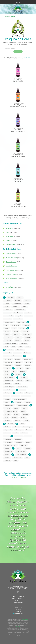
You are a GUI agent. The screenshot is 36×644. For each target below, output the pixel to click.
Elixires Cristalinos (11, 244)
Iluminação (24, 378)
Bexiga (7, 328)
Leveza (23, 390)
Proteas (8, 240)
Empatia (17, 359)
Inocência (20, 381)
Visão (27, 458)
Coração (27, 341)
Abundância (8, 301)
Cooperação (8, 341)
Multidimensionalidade (20, 399)
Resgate (7, 433)
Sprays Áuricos (10, 287)
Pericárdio (7, 415)
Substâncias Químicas (10, 445)
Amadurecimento (20, 310)
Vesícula (7, 458)
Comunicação (27, 334)
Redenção (16, 427)
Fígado (7, 375)
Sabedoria (18, 436)
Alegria (24, 307)
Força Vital (22, 371)
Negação (18, 402)
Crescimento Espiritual (11, 344)
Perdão (23, 411)
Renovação (19, 430)
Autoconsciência (9, 322)
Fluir (28, 368)
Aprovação (8, 319)
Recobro (7, 427)
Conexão (18, 338)
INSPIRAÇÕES (18, 609)
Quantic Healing (18, 601)
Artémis (8, 232)
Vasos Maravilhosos (12, 278)
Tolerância (27, 448)
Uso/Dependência (21, 455)
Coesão (7, 334)
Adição (27, 304)
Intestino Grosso (22, 387)
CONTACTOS (18, 611)
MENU (18, 2)
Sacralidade (8, 439)
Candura (7, 331)
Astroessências (10, 254)
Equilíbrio (19, 362)
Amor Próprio (18, 313)
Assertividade (18, 319)
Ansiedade (28, 316)
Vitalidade (7, 461)
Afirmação (16, 307)
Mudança (7, 399)
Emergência (8, 359)
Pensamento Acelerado (11, 411)
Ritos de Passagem (11, 266)
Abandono (11, 298)
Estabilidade (8, 365)
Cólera (28, 347)
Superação (23, 445)
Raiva (22, 424)
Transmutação (8, 451)
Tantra (19, 448)
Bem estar (26, 325)
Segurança (18, 439)
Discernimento (17, 356)
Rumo (6, 436)
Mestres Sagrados (11, 262)
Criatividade (24, 344)
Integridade (8, 384)
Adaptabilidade (17, 304)
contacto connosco (18, 477)
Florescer (20, 368)
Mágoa (7, 402)
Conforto (27, 338)
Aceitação (18, 301)
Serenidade (19, 442)
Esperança (28, 362)
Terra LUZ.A (9, 228)
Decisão (10, 350)
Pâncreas (17, 421)
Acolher (7, 304)
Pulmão (23, 418)
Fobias (7, 371)
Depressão (8, 353)
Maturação (28, 393)
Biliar (14, 328)
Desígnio (27, 353)
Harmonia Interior (9, 378)
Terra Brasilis (10, 236)
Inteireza (17, 384)
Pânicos (26, 421)
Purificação (8, 421)
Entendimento (8, 362)
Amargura (7, 313)
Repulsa (28, 430)
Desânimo (17, 353)
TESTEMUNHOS (18, 607)
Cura (13, 347)
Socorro (28, 442)
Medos (7, 396)
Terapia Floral (20, 598)
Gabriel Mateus (24, 619)
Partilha (16, 408)
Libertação (7, 393)
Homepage (6, 16)
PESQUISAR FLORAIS (18, 613)
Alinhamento (8, 310)
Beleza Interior (15, 325)
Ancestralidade (9, 316)
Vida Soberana (17, 458)
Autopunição (21, 322)
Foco (14, 371)
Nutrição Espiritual (22, 405)
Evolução (27, 365)
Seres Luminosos (11, 270)
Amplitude (28, 313)
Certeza (16, 331)
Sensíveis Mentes (11, 274)
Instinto (28, 381)
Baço (6, 325)
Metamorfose (26, 396)
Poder (6, 418)
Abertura (20, 298)
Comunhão (16, 334)
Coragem (18, 341)
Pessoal (16, 415)
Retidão (15, 433)
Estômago (18, 365)
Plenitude (25, 415)
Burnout (22, 328)
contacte (18, 626)
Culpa (6, 347)
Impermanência (9, 381)
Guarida (18, 375)
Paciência (7, 408)
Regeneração (8, 430)
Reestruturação (27, 427)
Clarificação (25, 331)
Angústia (19, 316)
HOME (15, 596)
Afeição (7, 307)
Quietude (11, 424)
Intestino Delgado (9, 387)
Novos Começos (9, 405)
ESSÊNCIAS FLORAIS (18, 603)
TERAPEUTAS (18, 605)
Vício (15, 461)
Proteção (15, 418)
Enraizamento (27, 359)
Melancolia (15, 396)
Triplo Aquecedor (21, 451)
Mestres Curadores (11, 258)
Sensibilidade (8, 442)
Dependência (20, 350)
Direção (7, 356)
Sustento (7, 448)
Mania (20, 393)
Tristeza (7, 455)
